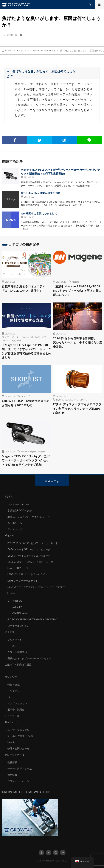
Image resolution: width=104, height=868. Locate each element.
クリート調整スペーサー (21, 652)
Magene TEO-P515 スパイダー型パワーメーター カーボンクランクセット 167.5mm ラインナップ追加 (26, 460)
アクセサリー (12, 632)
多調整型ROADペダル (20, 510)
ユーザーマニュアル (18, 730)
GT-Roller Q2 (15, 601)
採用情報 (12, 775)
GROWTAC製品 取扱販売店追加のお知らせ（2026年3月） (26, 403)
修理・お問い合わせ (18, 748)
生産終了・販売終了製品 (18, 664)
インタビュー (15, 691)
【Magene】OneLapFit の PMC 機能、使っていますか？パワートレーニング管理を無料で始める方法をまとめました (27, 351)
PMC (19, 340)
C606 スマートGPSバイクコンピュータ (29, 549)
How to (11, 742)
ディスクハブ (15, 529)
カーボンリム (15, 523)
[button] (52, 74)
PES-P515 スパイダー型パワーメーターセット (33, 543)
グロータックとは (14, 755)
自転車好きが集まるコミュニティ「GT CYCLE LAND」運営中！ (24, 288)
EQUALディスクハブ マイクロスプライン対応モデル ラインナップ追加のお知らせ (77, 408)
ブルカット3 (14, 640)
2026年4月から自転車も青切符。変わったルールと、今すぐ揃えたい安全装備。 (78, 342)
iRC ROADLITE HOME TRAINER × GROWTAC (32, 619)
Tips (10, 697)
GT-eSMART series (18, 613)
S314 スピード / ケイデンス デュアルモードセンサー (36, 587)
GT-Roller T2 (15, 607)
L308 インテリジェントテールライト (28, 574)
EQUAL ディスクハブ (76, 400)
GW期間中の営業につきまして (39, 213)
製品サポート (12, 722)
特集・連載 (14, 685)
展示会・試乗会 (16, 710)
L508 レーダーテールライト (23, 581)
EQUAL (60, 400)
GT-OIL (12, 646)
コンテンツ (11, 677)
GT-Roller (10, 593)
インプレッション (17, 703)
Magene (76, 282)
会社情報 (12, 762)
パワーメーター (13, 337)
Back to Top (52, 481)
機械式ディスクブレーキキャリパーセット (31, 517)
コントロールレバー (18, 504)
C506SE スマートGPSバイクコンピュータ (30, 562)
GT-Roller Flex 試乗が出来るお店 (41, 193)
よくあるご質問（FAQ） (21, 736)
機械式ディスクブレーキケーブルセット (29, 658)
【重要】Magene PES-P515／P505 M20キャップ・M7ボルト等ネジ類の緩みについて (77, 290)
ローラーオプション (18, 626)
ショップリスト (13, 716)
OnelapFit (36, 337)
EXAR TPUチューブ (18, 568)
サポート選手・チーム (20, 769)
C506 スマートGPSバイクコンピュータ (29, 556)
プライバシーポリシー (20, 781)
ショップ (25, 396)
